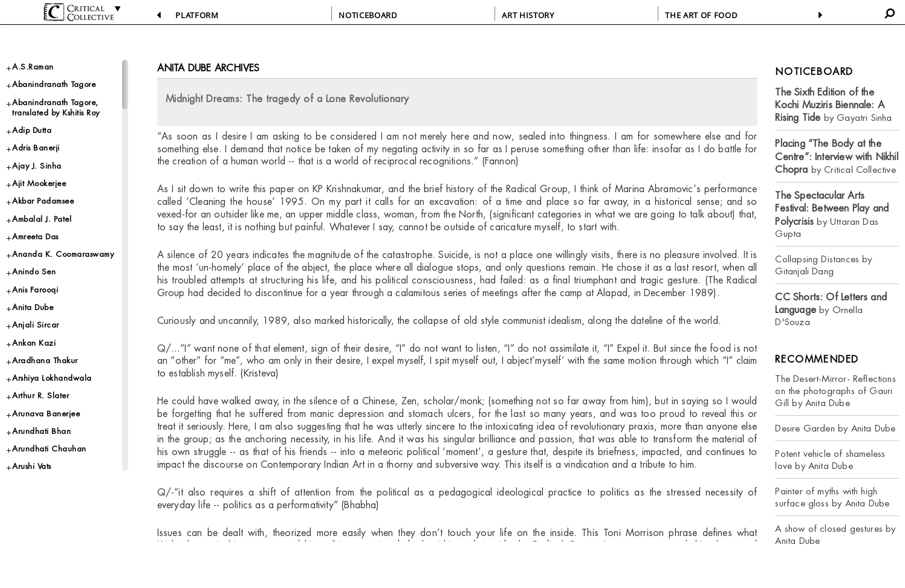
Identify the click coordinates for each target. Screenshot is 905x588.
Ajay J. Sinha (37, 166)
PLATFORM (197, 15)
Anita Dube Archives (208, 68)
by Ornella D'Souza (831, 310)
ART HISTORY (528, 15)
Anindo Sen (34, 272)
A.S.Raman (33, 67)
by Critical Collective (836, 157)
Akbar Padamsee (43, 201)
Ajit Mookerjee (39, 183)
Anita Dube (33, 307)
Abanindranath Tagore (54, 84)
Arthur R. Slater (41, 396)
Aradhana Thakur (45, 360)
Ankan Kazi (34, 343)
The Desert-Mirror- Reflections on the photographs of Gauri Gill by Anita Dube (835, 391)
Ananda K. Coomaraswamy (63, 254)
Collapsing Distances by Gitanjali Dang (823, 265)
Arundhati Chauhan (49, 449)
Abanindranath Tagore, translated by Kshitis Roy (56, 108)
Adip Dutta (32, 130)
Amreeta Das (35, 237)
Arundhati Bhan (41, 431)
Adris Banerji (36, 148)
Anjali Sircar (36, 325)
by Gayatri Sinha (833, 105)
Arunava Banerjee (46, 414)
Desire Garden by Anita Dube (835, 428)
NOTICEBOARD (368, 15)
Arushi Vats (32, 466)
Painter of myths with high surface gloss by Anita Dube (832, 497)
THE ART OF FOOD (701, 15)
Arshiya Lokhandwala (52, 378)
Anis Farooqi (35, 290)
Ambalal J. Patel (42, 219)
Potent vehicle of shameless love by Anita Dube (830, 460)
